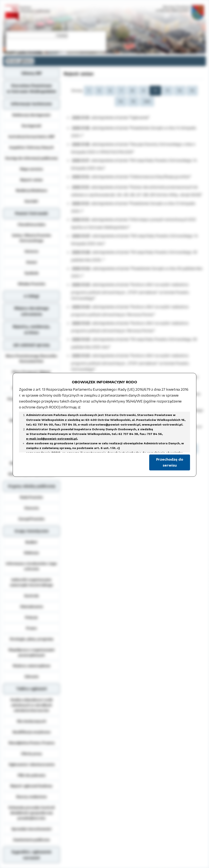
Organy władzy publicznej (32, 486)
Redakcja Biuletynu (32, 190)
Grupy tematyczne (32, 531)
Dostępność (31, 126)
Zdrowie (32, 676)
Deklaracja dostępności (31, 115)
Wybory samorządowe (32, 666)
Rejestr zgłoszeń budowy (31, 786)
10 (155, 91)
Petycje (31, 617)
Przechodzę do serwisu (170, 462)
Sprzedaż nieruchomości (32, 829)
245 (147, 101)
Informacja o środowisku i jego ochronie (31, 566)
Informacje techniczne (31, 104)
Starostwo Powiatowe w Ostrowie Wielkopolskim (31, 89)
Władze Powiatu (32, 284)
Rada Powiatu (31, 497)
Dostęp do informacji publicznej (31, 158)
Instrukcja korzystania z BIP (32, 136)
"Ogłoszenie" (139, 118)
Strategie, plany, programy (32, 639)
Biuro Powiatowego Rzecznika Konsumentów (31, 358)
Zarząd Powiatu (31, 519)
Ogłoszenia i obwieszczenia (32, 764)
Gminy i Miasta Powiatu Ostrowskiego (31, 238)
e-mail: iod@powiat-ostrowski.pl (52, 439)
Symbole (32, 273)
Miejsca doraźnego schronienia (32, 311)
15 (133, 101)
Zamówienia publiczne (31, 840)
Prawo (32, 628)
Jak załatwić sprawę (32, 345)
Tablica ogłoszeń (31, 689)
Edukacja (31, 553)
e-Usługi (31, 296)
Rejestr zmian (31, 180)
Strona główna (20, 61)
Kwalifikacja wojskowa (32, 732)
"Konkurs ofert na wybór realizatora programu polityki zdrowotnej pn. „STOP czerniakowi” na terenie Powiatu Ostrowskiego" (130, 291)
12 (180, 91)
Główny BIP (31, 73)
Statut (32, 262)
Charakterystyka (31, 224)
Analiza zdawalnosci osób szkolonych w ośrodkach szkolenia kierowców (32, 705)
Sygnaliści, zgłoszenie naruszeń (31, 855)
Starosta (32, 508)
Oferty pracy (32, 754)
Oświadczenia (31, 606)
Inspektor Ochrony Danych (31, 147)
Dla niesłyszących (32, 721)
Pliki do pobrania (32, 775)
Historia (31, 251)
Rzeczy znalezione (32, 797)
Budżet (31, 542)
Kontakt (31, 201)
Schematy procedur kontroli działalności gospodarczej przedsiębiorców (32, 813)
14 (121, 101)
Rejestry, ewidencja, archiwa (32, 330)
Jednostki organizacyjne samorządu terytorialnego (31, 582)
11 (168, 91)
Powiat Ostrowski (32, 213)
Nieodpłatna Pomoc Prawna (32, 743)
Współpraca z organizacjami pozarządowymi (31, 652)
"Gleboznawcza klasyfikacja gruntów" (160, 177)
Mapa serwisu (31, 169)
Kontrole (32, 596)
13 (192, 91)
